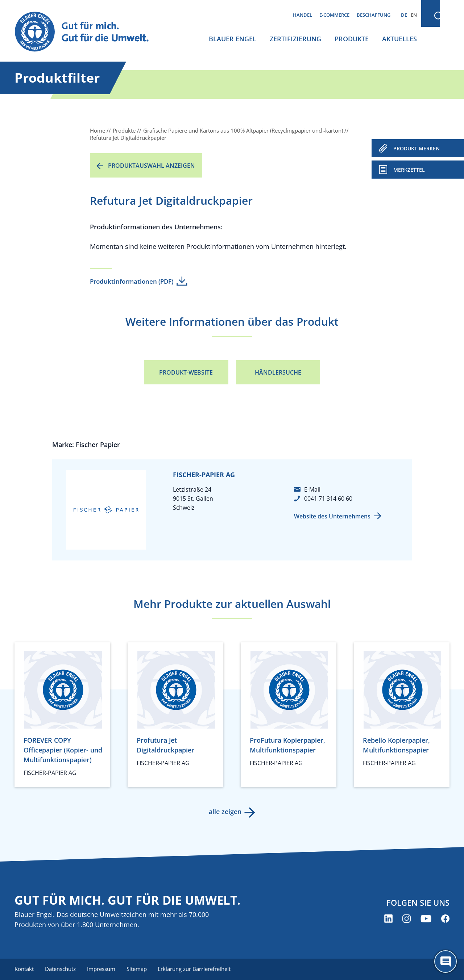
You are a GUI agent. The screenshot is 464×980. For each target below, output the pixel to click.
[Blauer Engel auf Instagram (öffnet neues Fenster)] (407, 919)
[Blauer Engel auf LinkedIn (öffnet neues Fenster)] (388, 919)
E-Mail (312, 489)
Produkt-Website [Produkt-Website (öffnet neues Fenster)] (186, 372)
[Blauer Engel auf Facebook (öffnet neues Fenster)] (445, 919)
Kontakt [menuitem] (24, 969)
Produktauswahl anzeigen (152, 166)
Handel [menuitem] (303, 15)
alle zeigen (225, 812)
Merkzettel (409, 170)
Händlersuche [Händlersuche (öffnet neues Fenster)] (278, 372)
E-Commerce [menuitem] (334, 15)
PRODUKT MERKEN (417, 148)
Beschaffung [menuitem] (374, 15)
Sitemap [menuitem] (138, 969)
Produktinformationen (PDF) (132, 281)
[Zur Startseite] (88, 32)
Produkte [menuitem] (352, 39)
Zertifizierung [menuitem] (295, 39)
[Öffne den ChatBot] (446, 962)
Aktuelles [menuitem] (399, 39)
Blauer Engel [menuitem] (233, 39)
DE (404, 15)
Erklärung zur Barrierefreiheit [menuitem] (196, 969)
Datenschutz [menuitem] (61, 969)
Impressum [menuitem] (102, 969)
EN (414, 15)
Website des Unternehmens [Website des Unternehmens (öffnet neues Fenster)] (332, 516)
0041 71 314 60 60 (328, 499)
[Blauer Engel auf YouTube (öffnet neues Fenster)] (426, 919)
